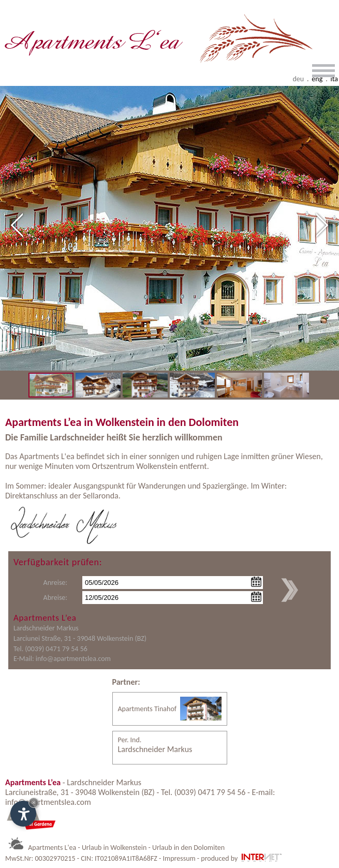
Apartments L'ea (52, 848)
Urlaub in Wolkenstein (114, 848)
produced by (242, 858)
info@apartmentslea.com (73, 659)
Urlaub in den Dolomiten (188, 848)
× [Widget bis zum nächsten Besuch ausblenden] (34, 803)
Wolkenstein (157, 466)
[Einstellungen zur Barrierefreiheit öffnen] (23, 814)
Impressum (179, 858)
